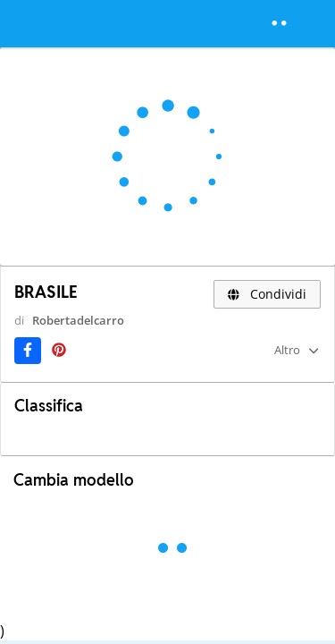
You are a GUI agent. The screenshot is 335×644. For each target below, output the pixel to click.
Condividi (268, 294)
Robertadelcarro (78, 320)
